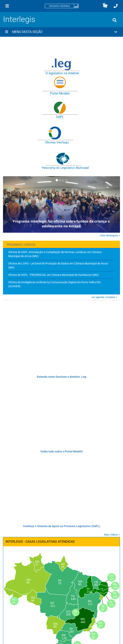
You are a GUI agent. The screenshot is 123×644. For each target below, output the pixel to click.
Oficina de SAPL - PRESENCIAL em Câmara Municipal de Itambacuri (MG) (53, 275)
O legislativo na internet (62, 73)
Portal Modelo (60, 93)
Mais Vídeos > (112, 535)
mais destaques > (110, 235)
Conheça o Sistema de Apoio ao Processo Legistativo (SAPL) (62, 526)
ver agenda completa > (104, 297)
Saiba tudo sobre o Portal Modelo (62, 451)
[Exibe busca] (115, 20)
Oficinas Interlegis (57, 142)
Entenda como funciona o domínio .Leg (61, 377)
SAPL (60, 117)
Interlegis (19, 19)
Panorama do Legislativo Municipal (65, 168)
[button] (105, 6)
